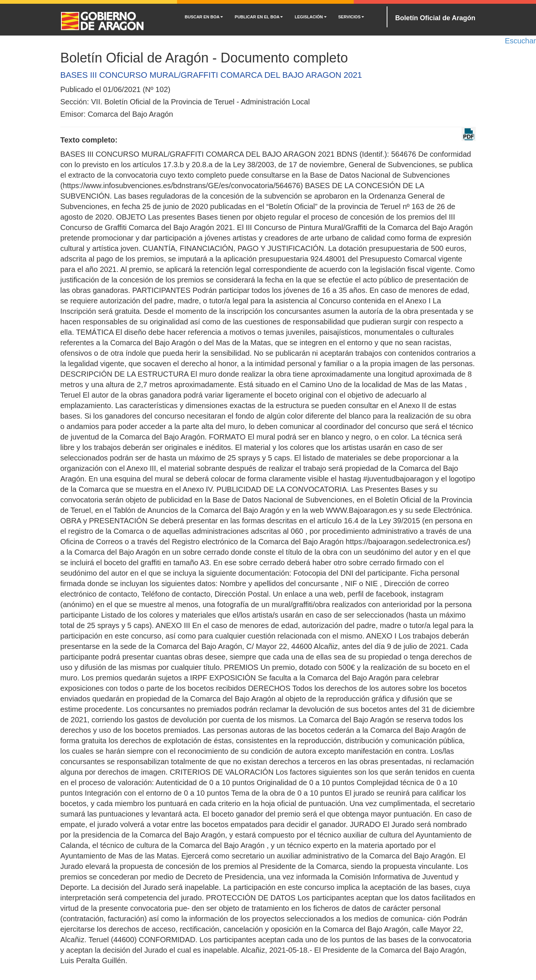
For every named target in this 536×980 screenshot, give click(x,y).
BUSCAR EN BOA (204, 17)
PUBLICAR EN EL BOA (259, 17)
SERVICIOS (351, 17)
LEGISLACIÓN (310, 17)
